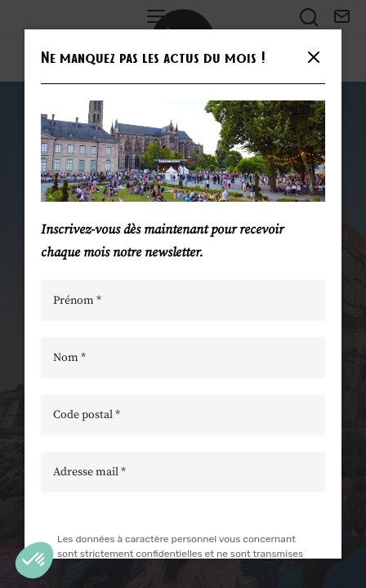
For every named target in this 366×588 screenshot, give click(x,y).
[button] (34, 560)
